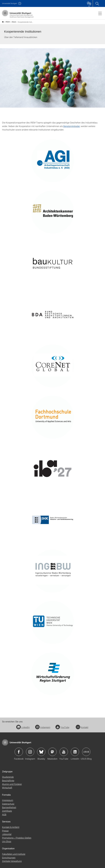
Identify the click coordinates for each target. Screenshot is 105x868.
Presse (5, 829)
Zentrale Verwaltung (12, 859)
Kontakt (82, 725)
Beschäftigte (8, 779)
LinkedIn (23, 725)
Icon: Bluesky (41, 750)
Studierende (8, 775)
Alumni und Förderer (12, 782)
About (12, 21)
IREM (6, 21)
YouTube (62, 725)
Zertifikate (7, 809)
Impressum (8, 798)
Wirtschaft (7, 786)
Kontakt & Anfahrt (11, 825)
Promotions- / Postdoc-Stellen (17, 836)
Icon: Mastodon (52, 750)
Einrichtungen (9, 856)
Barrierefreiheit (9, 806)
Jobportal (7, 832)
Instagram (43, 725)
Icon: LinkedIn (75, 750)
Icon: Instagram (30, 750)
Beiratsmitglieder (72, 124)
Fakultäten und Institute (14, 852)
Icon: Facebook (19, 750)
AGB (4, 813)
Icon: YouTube (64, 750)
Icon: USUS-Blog (86, 750)
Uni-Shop (7, 840)
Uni (10, 3)
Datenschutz (8, 802)
